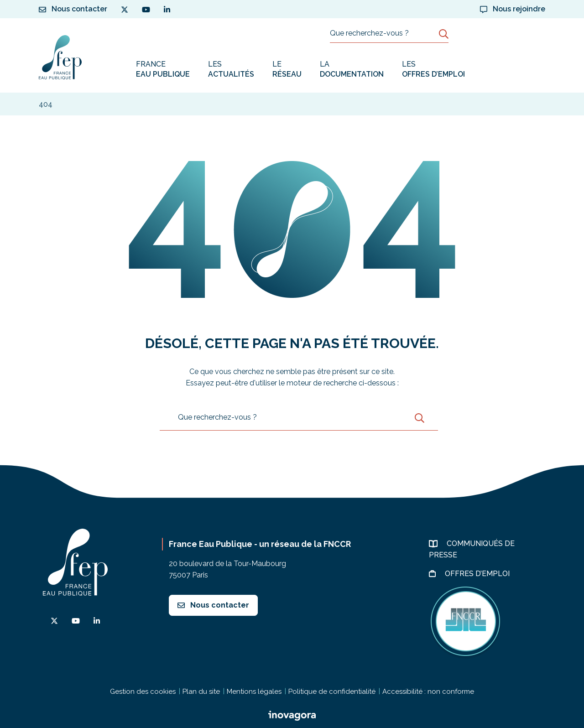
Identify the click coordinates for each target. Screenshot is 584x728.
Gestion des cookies (143, 692)
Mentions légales (254, 692)
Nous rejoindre (513, 9)
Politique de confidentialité (332, 692)
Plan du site (201, 692)
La (352, 70)
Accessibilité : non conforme (428, 692)
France (163, 70)
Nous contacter (213, 605)
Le (287, 70)
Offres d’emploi (478, 574)
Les (231, 70)
